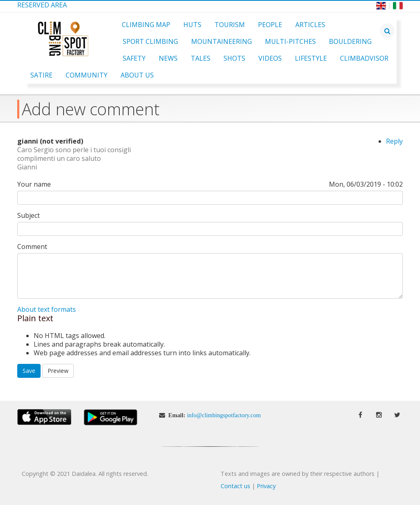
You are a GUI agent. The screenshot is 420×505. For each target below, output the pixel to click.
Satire (41, 75)
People (270, 25)
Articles (310, 25)
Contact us (235, 486)
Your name (34, 184)
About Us (137, 75)
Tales (201, 58)
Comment (32, 247)
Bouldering (350, 41)
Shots (234, 58)
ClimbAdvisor (364, 58)
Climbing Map (146, 25)
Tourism (230, 25)
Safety (134, 58)
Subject (29, 216)
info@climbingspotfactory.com (224, 415)
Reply (394, 141)
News (168, 58)
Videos (270, 58)
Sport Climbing (150, 41)
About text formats (47, 309)
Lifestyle (311, 58)
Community (87, 75)
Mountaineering (221, 41)
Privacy (266, 486)
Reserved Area (42, 5)
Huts (192, 25)
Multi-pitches (290, 41)
